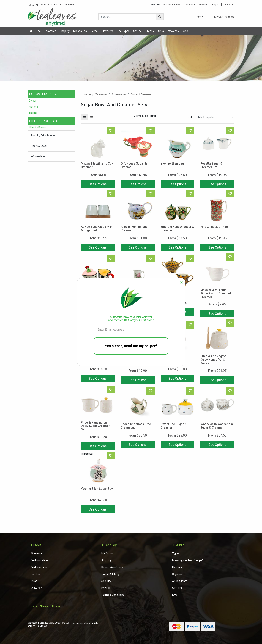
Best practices (39, 567)
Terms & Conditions (113, 595)
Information (38, 156)
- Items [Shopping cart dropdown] (222, 17)
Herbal (94, 31)
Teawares (50, 31)
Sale (186, 31)
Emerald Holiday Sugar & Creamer (177, 228)
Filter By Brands (38, 127)
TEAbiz (36, 545)
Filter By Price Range (43, 136)
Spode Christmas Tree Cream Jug (136, 426)
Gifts (161, 31)
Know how (37, 588)
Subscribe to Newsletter (198, 5)
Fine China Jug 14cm (214, 227)
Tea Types (123, 31)
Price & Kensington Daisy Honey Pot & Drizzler (213, 360)
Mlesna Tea (80, 31)
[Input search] (127, 17)
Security (106, 581)
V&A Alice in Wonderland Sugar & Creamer (217, 426)
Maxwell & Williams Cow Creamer (97, 165)
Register (216, 5)
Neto (96, 623)
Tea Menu (70, 5)
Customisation (39, 560)
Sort (189, 117)
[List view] (92, 117)
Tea (38, 31)
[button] (196, 17)
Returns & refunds (112, 567)
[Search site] (160, 17)
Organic (150, 31)
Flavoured (108, 31)
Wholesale (228, 5)
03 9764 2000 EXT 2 (167, 5)
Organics (177, 574)
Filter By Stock (39, 146)
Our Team (36, 574)
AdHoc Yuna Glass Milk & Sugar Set (97, 228)
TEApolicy (109, 545)
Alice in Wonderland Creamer (134, 228)
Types (176, 553)
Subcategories (42, 94)
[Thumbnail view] (84, 117)
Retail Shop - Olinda (45, 606)
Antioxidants (180, 581)
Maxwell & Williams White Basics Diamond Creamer (216, 293)
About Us (45, 5)
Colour (33, 101)
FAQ (175, 595)
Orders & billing (110, 574)
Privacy (106, 588)
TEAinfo (178, 545)
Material (34, 107)
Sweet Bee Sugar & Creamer (174, 426)
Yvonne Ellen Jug (172, 164)
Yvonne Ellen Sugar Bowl (98, 489)
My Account (108, 553)
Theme (33, 113)
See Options (98, 184)
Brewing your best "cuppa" (188, 560)
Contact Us (57, 5)
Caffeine (177, 588)
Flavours (177, 567)
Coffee (137, 31)
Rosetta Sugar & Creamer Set (211, 165)
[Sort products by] (215, 117)
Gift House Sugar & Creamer (134, 165)
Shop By (65, 31)
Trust (34, 581)
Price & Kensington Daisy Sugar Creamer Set (95, 426)
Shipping (106, 560)
